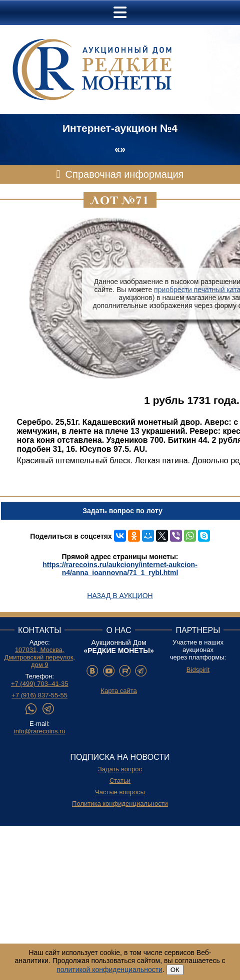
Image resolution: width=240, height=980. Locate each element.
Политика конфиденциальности (120, 804)
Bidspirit (198, 670)
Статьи (120, 781)
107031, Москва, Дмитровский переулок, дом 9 (39, 657)
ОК (175, 970)
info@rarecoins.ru (40, 731)
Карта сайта (118, 691)
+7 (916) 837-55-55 (39, 695)
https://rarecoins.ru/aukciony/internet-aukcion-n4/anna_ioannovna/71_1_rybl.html (120, 569)
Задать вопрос (120, 769)
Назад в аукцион (120, 596)
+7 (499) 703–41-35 (40, 684)
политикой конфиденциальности (109, 970)
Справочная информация (125, 174)
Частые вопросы (120, 792)
